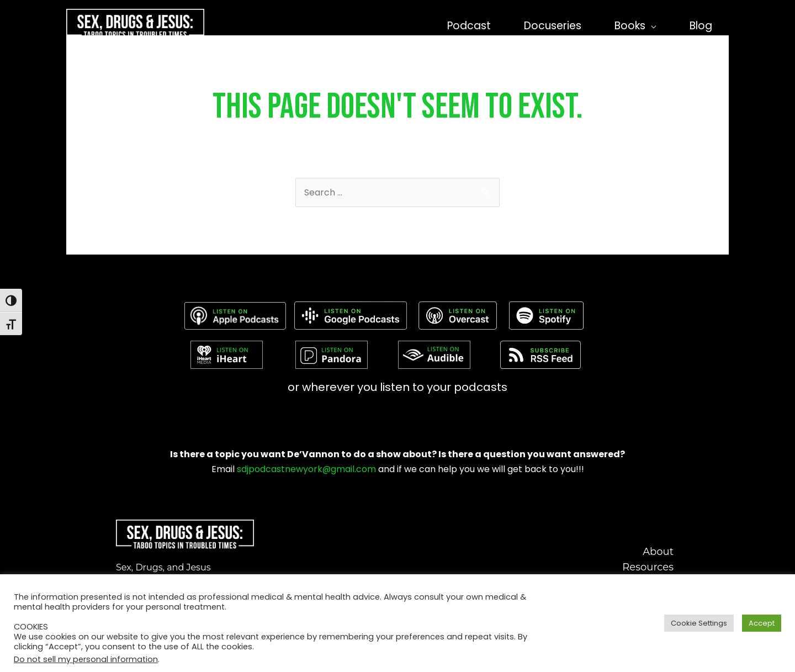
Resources (648, 567)
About (658, 552)
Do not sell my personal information (86, 659)
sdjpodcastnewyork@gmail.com (306, 469)
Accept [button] (762, 623)
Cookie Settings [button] (699, 623)
